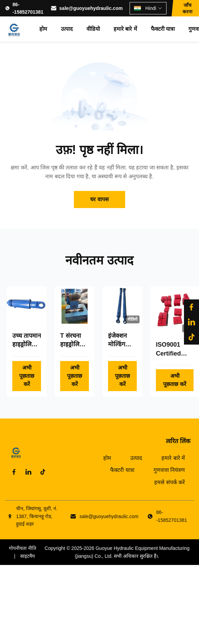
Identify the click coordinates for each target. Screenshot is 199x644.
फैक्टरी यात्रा (163, 29)
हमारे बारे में (125, 29)
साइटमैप (28, 556)
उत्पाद (67, 29)
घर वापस (99, 199)
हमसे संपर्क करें (170, 482)
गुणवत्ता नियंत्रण (169, 470)
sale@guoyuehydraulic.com (91, 8)
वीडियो (93, 29)
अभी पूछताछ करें (27, 376)
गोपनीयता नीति (23, 548)
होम (43, 29)
